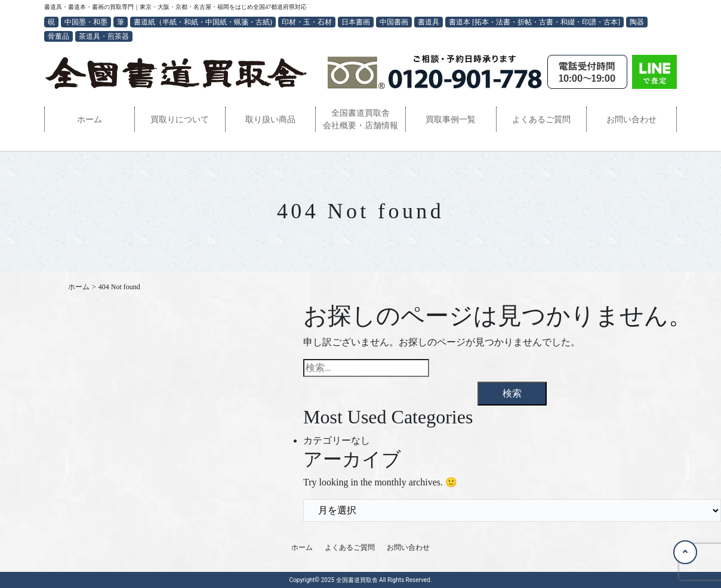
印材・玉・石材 (307, 22)
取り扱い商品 (270, 120)
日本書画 (356, 22)
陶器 (637, 22)
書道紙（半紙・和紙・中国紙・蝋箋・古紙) (203, 22)
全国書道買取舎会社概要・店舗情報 (360, 119)
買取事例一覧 (451, 120)
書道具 (429, 22)
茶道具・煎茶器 (104, 36)
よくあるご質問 (541, 120)
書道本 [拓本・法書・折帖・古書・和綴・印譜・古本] (534, 22)
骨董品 (58, 36)
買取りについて (180, 120)
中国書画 (394, 22)
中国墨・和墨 (86, 22)
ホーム (90, 120)
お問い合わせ (631, 120)
